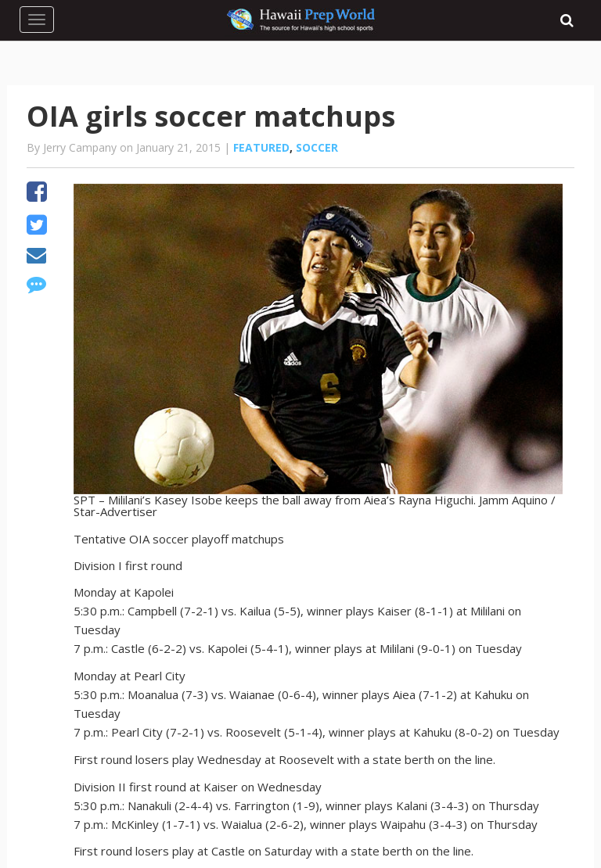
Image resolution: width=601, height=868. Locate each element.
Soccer (317, 147)
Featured (261, 147)
